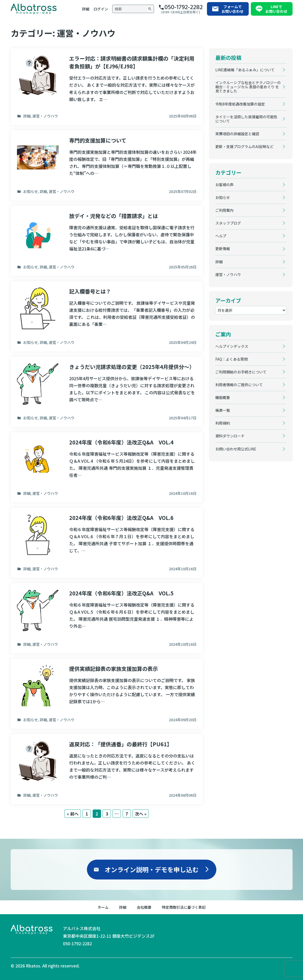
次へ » (141, 814)
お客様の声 (224, 185)
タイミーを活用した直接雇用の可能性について (246, 119)
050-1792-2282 (77, 943)
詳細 (219, 262)
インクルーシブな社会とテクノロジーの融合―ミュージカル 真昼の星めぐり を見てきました (248, 87)
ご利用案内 (224, 210)
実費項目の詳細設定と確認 (237, 134)
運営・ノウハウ (228, 274)
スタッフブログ (228, 223)
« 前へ (73, 814)
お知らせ (223, 197)
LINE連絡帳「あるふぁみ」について (245, 70)
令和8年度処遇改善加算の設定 (240, 104)
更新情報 (223, 249)
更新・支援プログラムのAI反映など (244, 146)
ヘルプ (221, 236)
